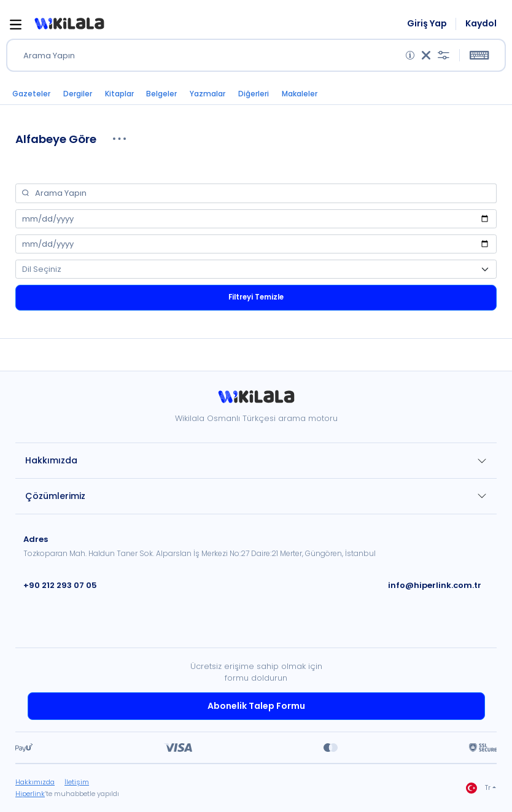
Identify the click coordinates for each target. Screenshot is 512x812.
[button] (69, 24)
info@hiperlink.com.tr (435, 585)
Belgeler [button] (161, 94)
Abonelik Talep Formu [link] (256, 706)
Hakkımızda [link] (35, 782)
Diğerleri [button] (254, 94)
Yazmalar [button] (208, 94)
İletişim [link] (77, 782)
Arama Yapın (49, 56)
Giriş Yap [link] (427, 24)
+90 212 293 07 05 (60, 585)
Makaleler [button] (300, 94)
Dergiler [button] (78, 94)
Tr (478, 788)
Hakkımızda (51, 460)
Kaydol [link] (481, 24)
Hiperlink (30, 794)
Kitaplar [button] (119, 94)
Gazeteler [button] (31, 94)
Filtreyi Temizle (256, 297)
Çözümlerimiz (55, 496)
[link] (256, 401)
